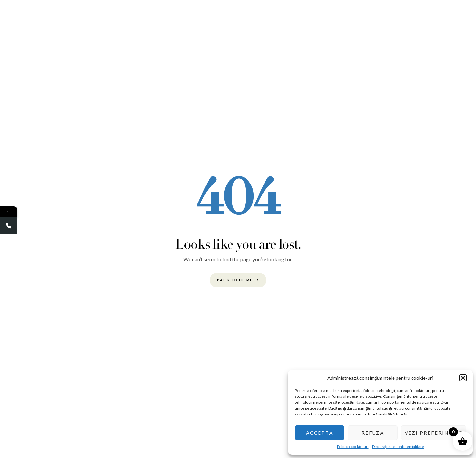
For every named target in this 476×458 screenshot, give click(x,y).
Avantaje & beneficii (328, 18)
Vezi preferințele (434, 433)
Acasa (126, 18)
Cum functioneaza (213, 18)
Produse (287, 18)
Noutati (367, 18)
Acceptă (320, 433)
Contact (394, 18)
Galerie (176, 18)
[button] (463, 378)
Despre (150, 18)
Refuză (373, 433)
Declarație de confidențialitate (398, 446)
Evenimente (255, 18)
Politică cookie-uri (353, 446)
